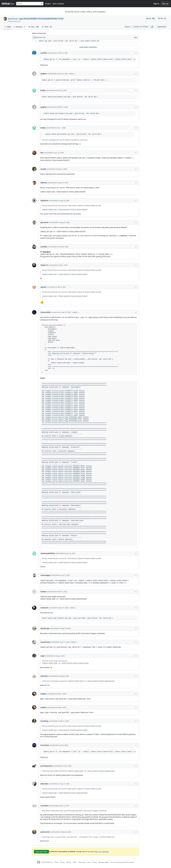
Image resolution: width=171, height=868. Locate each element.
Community (82, 862)
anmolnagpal (45, 575)
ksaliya (43, 90)
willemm (44, 183)
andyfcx (43, 694)
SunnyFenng (45, 642)
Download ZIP (162, 27)
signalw (43, 287)
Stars (34, 27)
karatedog (44, 721)
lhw (42, 153)
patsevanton (45, 832)
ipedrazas (13, 19)
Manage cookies (103, 862)
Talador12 (44, 265)
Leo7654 (44, 53)
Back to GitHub (58, 4)
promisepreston (46, 766)
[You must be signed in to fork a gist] (162, 19)
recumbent (45, 806)
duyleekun (44, 200)
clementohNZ (45, 312)
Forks (47, 27)
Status (75, 862)
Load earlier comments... (88, 47)
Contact (94, 862)
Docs (89, 862)
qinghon (44, 74)
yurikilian (44, 247)
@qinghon (47, 252)
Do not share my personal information (122, 862)
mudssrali (44, 608)
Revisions (20, 27)
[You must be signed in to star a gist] (151, 19)
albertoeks (44, 784)
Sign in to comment (102, 851)
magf (42, 656)
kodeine (43, 592)
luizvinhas (44, 676)
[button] (152, 27)
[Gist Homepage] (8, 4)
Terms (56, 862)
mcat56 (43, 169)
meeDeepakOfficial (48, 553)
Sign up (165, 4)
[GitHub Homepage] (39, 862)
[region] (85, 41)
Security (69, 862)
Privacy (62, 862)
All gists (48, 4)
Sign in (156, 4)
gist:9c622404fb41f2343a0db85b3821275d (41, 19)
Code (8, 27)
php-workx (44, 222)
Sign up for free (41, 852)
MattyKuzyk (45, 628)
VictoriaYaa (45, 745)
